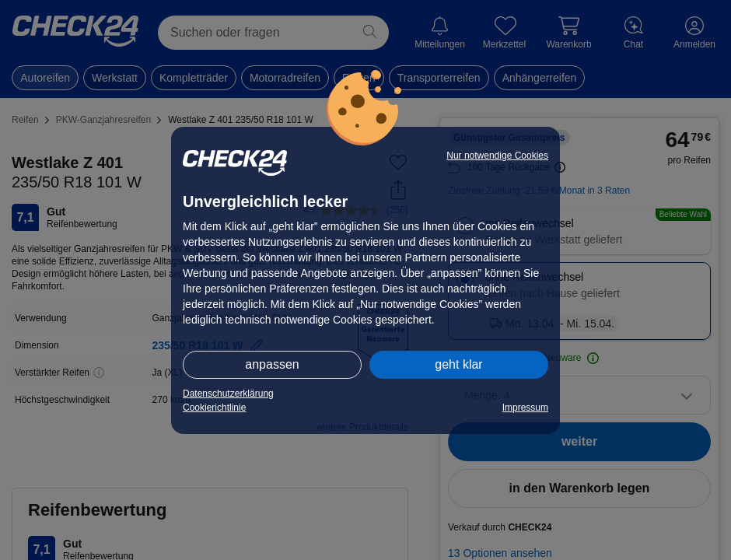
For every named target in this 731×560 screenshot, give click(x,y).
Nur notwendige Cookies (497, 156)
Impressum (525, 408)
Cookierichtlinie (214, 408)
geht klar (458, 364)
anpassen (272, 364)
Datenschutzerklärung (228, 394)
